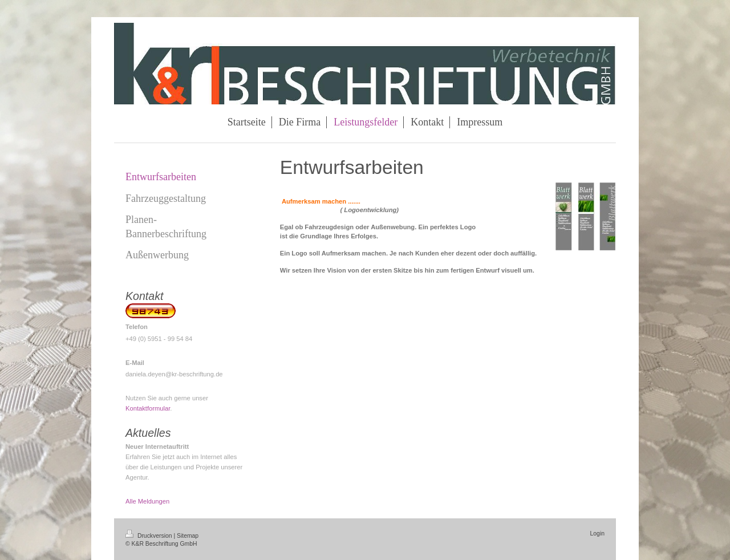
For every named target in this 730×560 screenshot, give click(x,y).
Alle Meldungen (147, 501)
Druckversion (149, 536)
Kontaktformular (148, 408)
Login (597, 533)
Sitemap (188, 536)
